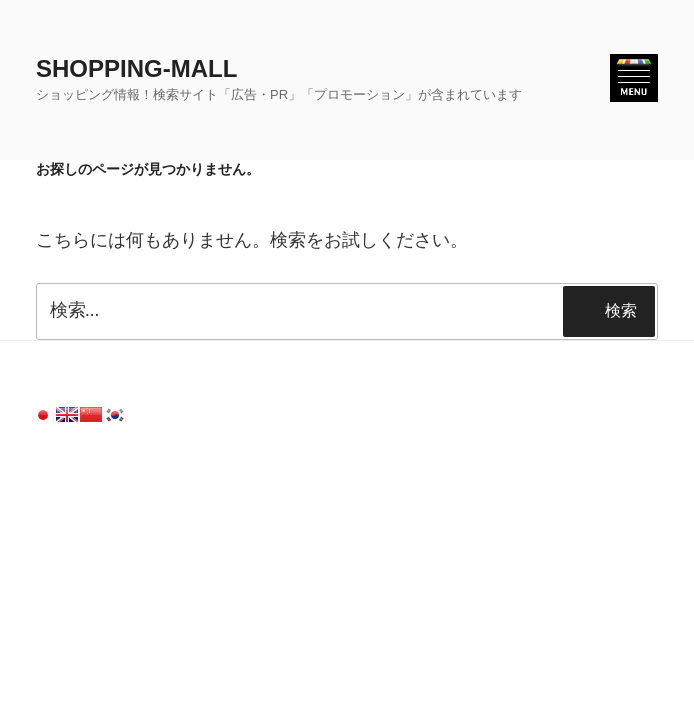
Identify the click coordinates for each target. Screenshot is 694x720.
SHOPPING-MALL (136, 68)
